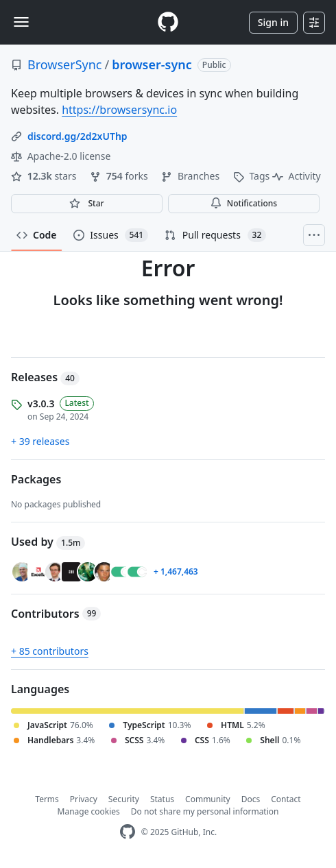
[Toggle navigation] (21, 22)
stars (45, 176)
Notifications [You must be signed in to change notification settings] (244, 203)
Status (162, 799)
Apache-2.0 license (61, 156)
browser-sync (152, 64)
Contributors (56, 614)
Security (124, 799)
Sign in (273, 22)
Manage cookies (89, 811)
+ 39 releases (40, 441)
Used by (48, 542)
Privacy (84, 799)
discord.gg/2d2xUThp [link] (77, 136)
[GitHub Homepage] (128, 832)
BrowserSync (65, 64)
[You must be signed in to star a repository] (87, 204)
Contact (286, 799)
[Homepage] (168, 22)
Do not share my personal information (205, 811)
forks (120, 176)
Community (208, 799)
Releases (45, 377)
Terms (47, 799)
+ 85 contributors (50, 651)
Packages (36, 479)
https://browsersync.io (119, 110)
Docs (251, 799)
